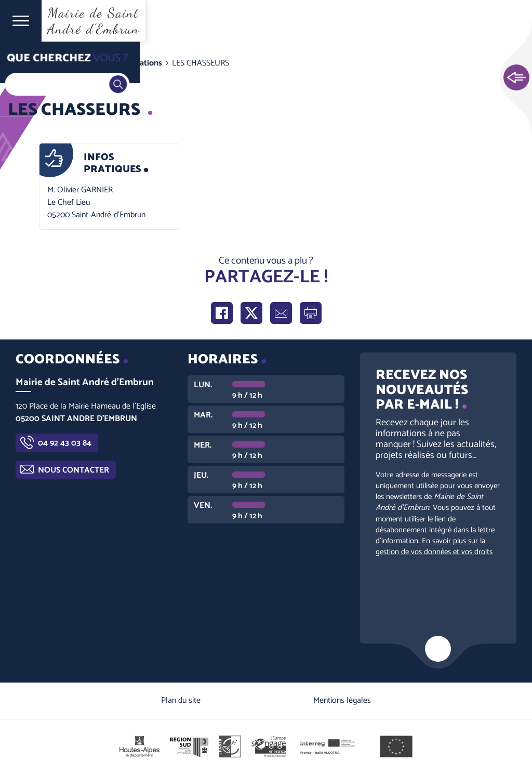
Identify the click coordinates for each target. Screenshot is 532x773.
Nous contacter (74, 470)
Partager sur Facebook (222, 313)
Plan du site (181, 700)
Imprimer (311, 313)
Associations (139, 63)
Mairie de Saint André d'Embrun (93, 21)
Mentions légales (342, 700)
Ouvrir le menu (21, 21)
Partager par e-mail (281, 313)
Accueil (29, 63)
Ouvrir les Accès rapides (516, 78)
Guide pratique (79, 63)
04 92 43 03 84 (65, 443)
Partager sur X (251, 313)
